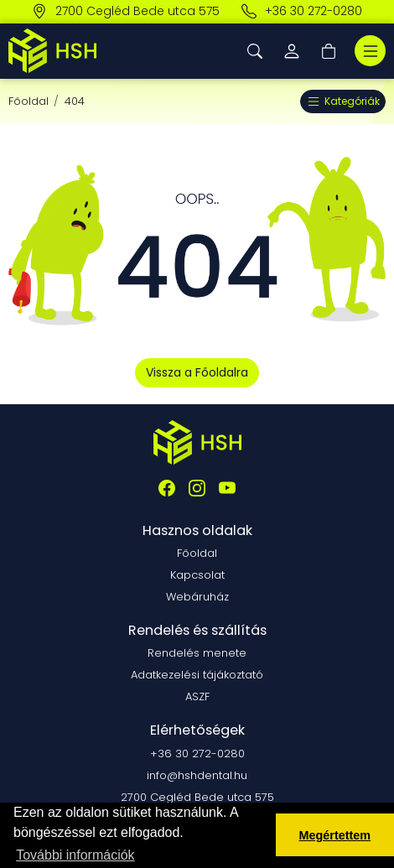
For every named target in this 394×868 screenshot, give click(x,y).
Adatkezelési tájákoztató (197, 675)
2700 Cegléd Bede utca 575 (126, 11)
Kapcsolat (197, 575)
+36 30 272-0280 (302, 11)
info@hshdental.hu (197, 775)
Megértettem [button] (335, 835)
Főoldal (29, 101)
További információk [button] (75, 855)
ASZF (197, 696)
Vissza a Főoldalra (197, 372)
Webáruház (197, 597)
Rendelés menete (197, 653)
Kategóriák (343, 101)
